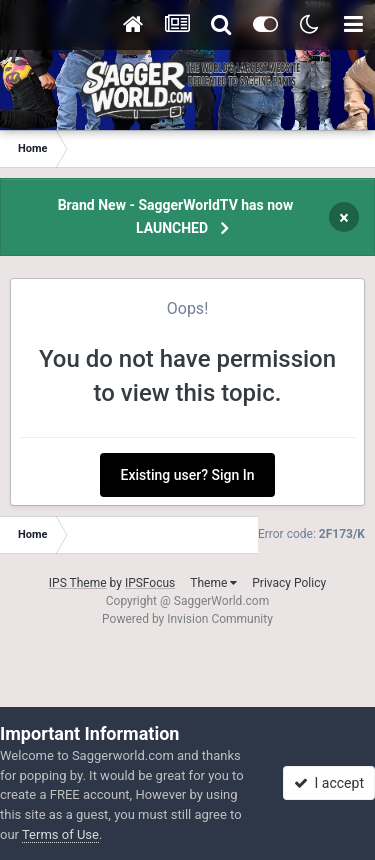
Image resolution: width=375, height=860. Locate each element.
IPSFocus (150, 583)
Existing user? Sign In (188, 475)
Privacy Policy (289, 583)
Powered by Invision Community (187, 619)
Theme (213, 583)
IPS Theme (78, 583)
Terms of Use (60, 834)
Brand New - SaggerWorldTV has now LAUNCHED (176, 216)
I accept (329, 783)
